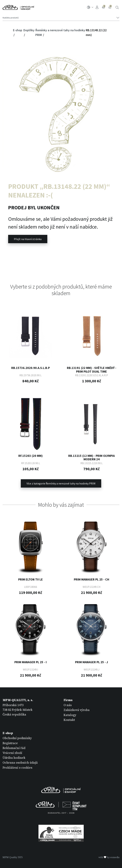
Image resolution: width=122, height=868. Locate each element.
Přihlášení (97, 7)
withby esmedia (109, 857)
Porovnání (104, 7)
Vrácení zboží (12, 753)
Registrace (10, 743)
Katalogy (70, 715)
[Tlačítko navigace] (61, 18)
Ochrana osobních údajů (20, 763)
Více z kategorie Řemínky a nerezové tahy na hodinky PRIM (61, 483)
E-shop (18, 30)
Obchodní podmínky (17, 738)
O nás (68, 705)
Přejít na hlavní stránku (28, 239)
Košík (110, 7)
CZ (90, 7)
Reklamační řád (14, 748)
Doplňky (29, 30)
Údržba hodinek (14, 758)
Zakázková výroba (77, 710)
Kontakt (69, 720)
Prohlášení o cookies (17, 768)
